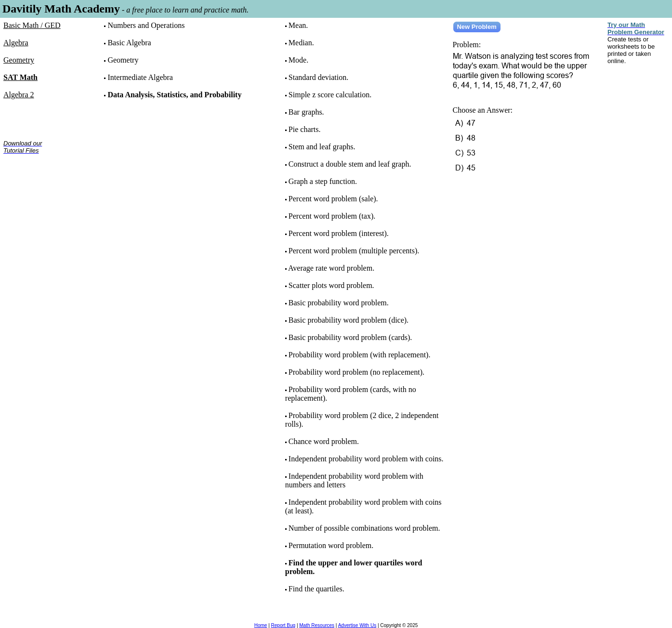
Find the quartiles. (316, 589)
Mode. (298, 60)
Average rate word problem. (331, 268)
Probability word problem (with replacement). (360, 355)
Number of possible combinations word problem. (364, 528)
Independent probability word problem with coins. (366, 459)
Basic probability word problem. (339, 303)
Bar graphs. (306, 112)
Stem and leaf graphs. (322, 147)
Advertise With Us (357, 625)
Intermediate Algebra (140, 77)
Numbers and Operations (146, 25)
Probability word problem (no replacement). (356, 372)
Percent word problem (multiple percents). (354, 251)
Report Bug (283, 625)
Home (261, 625)
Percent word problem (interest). (339, 233)
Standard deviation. (318, 77)
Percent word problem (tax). (332, 216)
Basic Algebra (129, 43)
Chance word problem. (324, 441)
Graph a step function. (323, 181)
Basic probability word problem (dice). (349, 320)
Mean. (298, 25)
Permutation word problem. (331, 545)
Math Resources (317, 625)
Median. (301, 43)
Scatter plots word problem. (331, 285)
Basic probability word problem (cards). (350, 337)
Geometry (123, 60)
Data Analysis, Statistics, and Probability (174, 95)
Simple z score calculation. (330, 95)
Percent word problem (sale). (333, 199)
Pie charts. (305, 129)
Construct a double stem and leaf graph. (350, 164)
